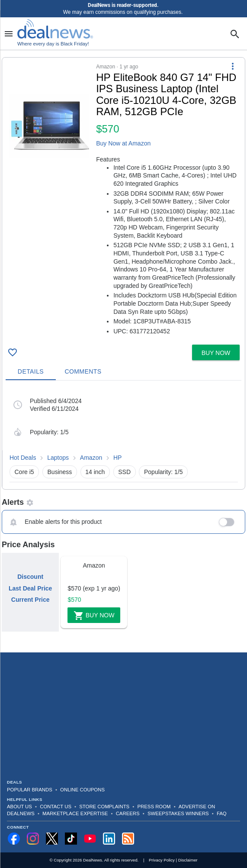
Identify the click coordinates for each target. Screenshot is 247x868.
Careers (128, 813)
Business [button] (60, 472)
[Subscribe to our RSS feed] (128, 839)
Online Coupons (82, 790)
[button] (123, 199)
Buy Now (94, 616)
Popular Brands (30, 790)
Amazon (91, 458)
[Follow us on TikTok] (71, 839)
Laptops (58, 458)
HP (117, 458)
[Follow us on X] (52, 839)
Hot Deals (23, 458)
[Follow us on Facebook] (14, 839)
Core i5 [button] (24, 472)
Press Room (154, 807)
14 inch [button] (95, 472)
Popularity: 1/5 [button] (164, 472)
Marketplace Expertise (75, 813)
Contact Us (56, 807)
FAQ (222, 813)
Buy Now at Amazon (123, 143)
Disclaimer (188, 860)
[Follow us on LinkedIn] (109, 839)
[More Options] (233, 66)
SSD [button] (124, 472)
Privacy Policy (162, 860)
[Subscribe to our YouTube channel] (90, 839)
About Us (19, 807)
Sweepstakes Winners (178, 813)
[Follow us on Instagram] (33, 839)
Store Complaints (104, 807)
